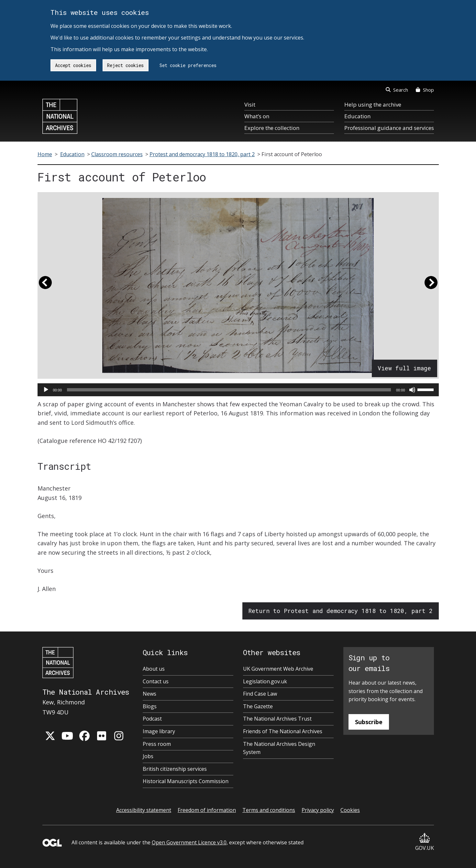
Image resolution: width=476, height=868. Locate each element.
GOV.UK (425, 842)
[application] (238, 390)
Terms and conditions (269, 810)
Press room (157, 744)
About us (154, 669)
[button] (45, 285)
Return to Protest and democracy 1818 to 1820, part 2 (340, 611)
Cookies (350, 810)
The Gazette (258, 706)
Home (45, 154)
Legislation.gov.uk (265, 681)
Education (357, 116)
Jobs (148, 756)
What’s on (257, 116)
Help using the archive (373, 104)
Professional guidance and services (389, 128)
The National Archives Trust (277, 719)
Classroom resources (117, 154)
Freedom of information (207, 810)
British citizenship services (175, 769)
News (149, 694)
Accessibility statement (144, 810)
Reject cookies (125, 65)
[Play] (46, 390)
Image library (159, 731)
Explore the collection (272, 128)
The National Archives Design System (279, 748)
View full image (404, 368)
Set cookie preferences (188, 65)
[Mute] (412, 390)
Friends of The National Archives (283, 731)
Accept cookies (73, 65)
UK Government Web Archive (278, 669)
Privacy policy (318, 810)
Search (397, 90)
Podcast (152, 719)
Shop (425, 90)
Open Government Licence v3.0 (189, 842)
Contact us (156, 681)
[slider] (229, 390)
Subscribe (369, 722)
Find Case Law (260, 694)
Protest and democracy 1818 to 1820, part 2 (202, 154)
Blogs (150, 706)
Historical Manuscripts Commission (186, 781)
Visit (250, 104)
